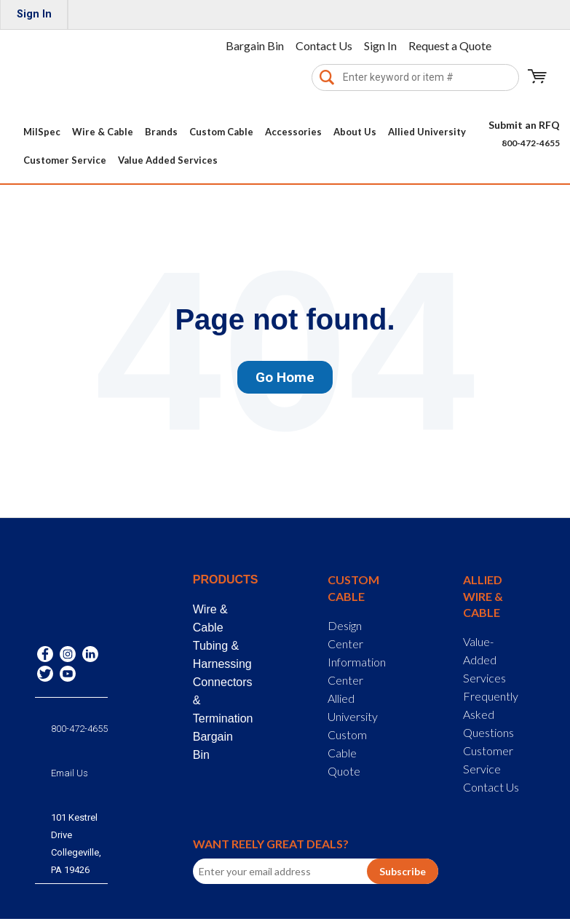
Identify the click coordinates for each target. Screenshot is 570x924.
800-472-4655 (531, 143)
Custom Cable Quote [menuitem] (347, 753)
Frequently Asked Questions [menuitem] (491, 714)
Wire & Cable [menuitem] (103, 132)
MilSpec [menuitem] (42, 132)
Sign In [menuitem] (34, 14)
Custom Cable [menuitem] (221, 132)
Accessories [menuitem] (293, 132)
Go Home (285, 377)
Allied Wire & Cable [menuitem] (483, 596)
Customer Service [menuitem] (65, 160)
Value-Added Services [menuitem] (484, 660)
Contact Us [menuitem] (324, 45)
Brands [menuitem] (161, 132)
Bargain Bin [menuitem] (255, 45)
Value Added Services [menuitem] (168, 160)
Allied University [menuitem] (427, 132)
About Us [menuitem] (355, 132)
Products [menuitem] (221, 580)
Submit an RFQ (524, 125)
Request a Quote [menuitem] (450, 45)
